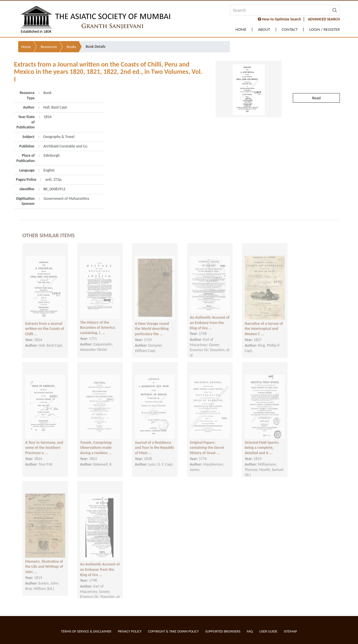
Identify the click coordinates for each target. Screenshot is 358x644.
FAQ (250, 631)
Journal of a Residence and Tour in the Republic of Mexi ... (155, 443)
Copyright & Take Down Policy (173, 631)
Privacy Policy (130, 631)
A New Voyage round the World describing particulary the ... (152, 324)
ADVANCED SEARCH (324, 19)
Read (316, 86)
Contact (290, 30)
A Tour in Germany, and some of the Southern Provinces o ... (44, 443)
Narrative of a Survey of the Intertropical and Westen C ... (264, 324)
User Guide (268, 631)
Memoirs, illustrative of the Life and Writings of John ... (44, 562)
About (264, 30)
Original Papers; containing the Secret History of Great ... (207, 443)
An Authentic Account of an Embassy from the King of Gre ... (210, 318)
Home (241, 30)
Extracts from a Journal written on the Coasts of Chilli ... (45, 324)
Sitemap (290, 631)
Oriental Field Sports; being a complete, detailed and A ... (262, 443)
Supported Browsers (223, 631)
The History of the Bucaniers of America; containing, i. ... (98, 323)
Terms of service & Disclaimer (86, 631)
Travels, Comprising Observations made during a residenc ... (96, 443)
